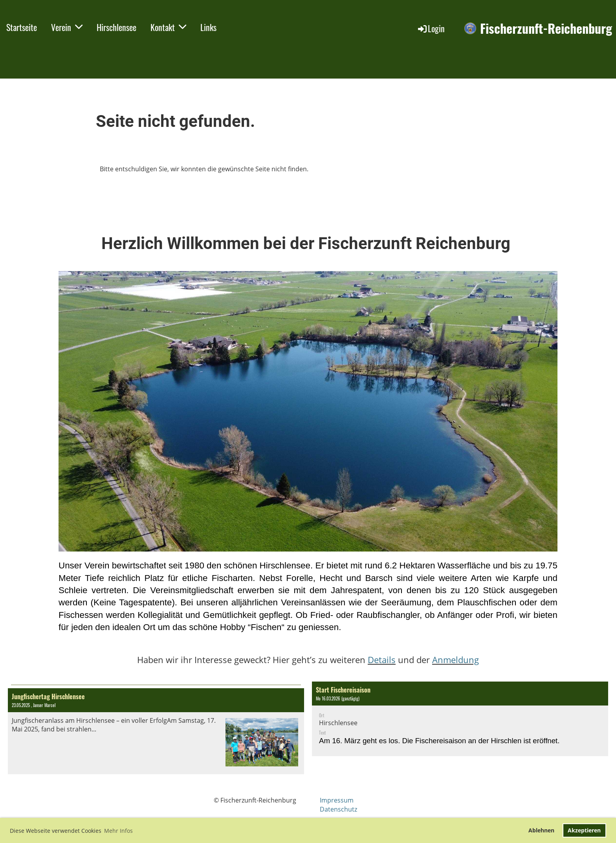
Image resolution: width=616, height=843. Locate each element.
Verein (67, 27)
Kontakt (168, 27)
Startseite (22, 27)
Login (431, 28)
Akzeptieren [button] (584, 830)
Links (208, 27)
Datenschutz (338, 809)
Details (382, 660)
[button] (460, 719)
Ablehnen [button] (541, 830)
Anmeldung (456, 660)
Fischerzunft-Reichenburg (546, 28)
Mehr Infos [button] (118, 831)
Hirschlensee (116, 27)
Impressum (337, 800)
